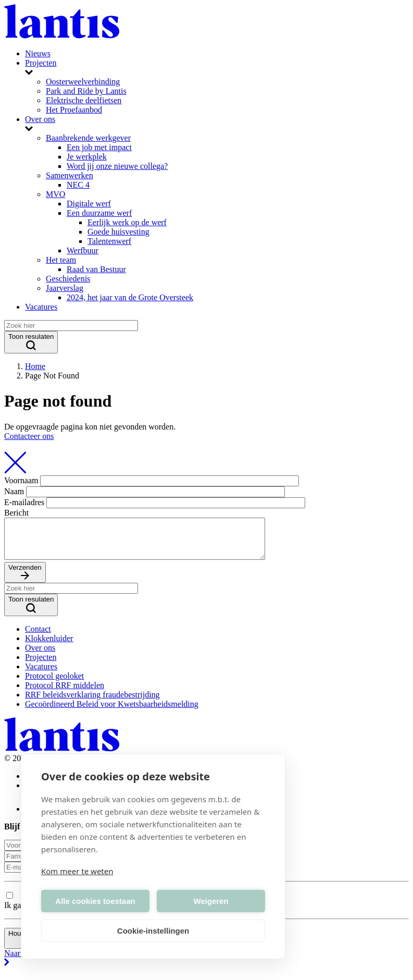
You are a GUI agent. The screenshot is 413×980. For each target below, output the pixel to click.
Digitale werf (89, 204)
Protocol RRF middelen (65, 693)
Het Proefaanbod (74, 110)
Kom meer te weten (77, 871)
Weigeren (211, 901)
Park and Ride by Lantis (86, 91)
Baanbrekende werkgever (88, 138)
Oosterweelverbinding (83, 82)
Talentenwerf (109, 241)
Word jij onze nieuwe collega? (117, 166)
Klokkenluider (49, 646)
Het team (61, 260)
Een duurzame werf (99, 213)
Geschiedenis (68, 279)
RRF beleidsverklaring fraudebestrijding (92, 702)
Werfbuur (83, 250)
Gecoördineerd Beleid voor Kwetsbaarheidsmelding (112, 712)
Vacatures (41, 307)
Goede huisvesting (118, 232)
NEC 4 (78, 185)
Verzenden (25, 580)
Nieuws (38, 53)
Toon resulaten (31, 342)
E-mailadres (24, 502)
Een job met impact (99, 147)
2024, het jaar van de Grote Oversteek (130, 297)
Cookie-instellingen (153, 931)
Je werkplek (87, 157)
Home (35, 366)
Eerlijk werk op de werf (127, 222)
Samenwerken (70, 175)
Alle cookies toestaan (95, 901)
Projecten (41, 63)
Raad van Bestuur (96, 269)
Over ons (40, 119)
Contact (38, 637)
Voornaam (21, 480)
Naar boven (206, 966)
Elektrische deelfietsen (84, 100)
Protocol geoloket (54, 684)
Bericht (16, 513)
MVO (55, 194)
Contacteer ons (29, 436)
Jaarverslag (65, 288)
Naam (14, 491)
